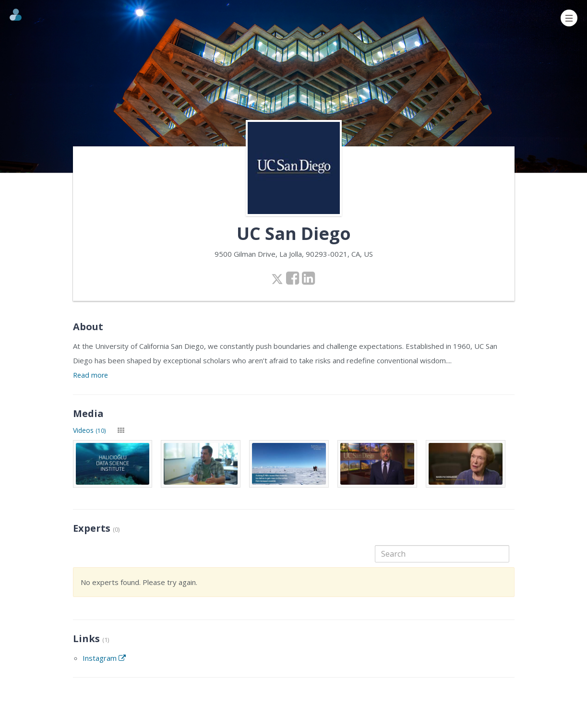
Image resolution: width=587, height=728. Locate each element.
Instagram (104, 658)
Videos (90, 430)
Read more (90, 375)
